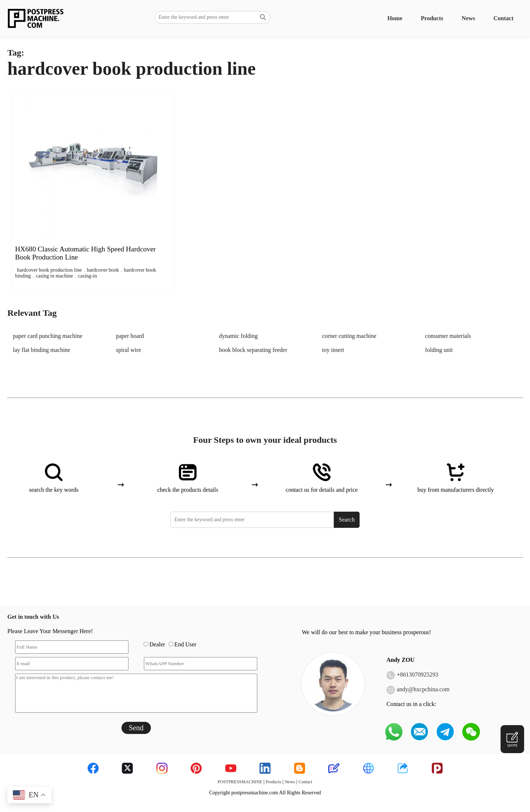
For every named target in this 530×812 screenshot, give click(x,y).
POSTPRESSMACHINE (240, 782)
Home (395, 18)
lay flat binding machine (42, 350)
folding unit (439, 350)
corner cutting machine (349, 336)
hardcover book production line (49, 270)
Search (347, 520)
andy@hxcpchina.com (423, 689)
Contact (504, 18)
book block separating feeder (253, 350)
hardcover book (103, 270)
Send (136, 728)
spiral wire (128, 350)
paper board (130, 336)
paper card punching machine (48, 336)
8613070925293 (419, 675)
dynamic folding (238, 336)
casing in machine (54, 276)
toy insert (333, 350)
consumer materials (448, 336)
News (468, 18)
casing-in (87, 276)
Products (432, 18)
